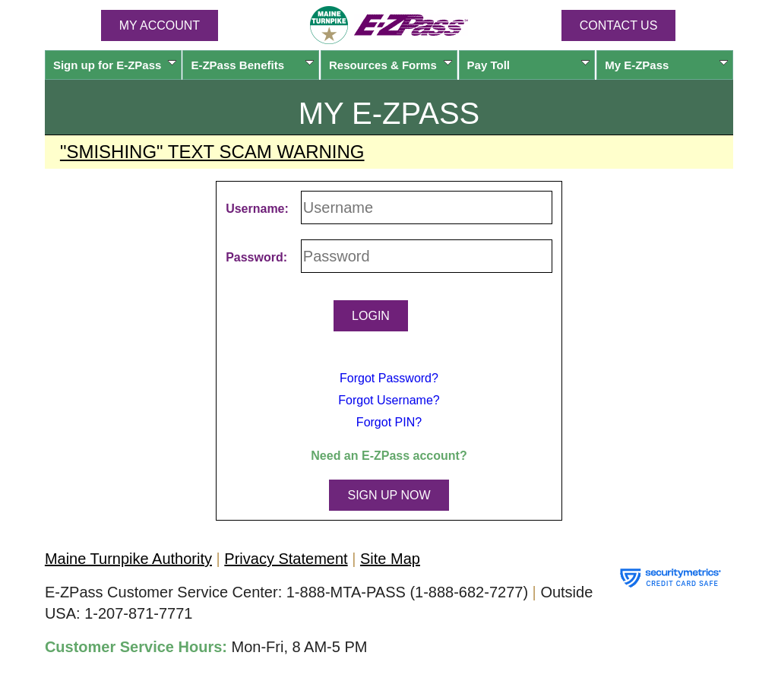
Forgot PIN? (389, 422)
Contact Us (619, 25)
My (666, 65)
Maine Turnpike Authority (128, 559)
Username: (257, 209)
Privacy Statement (286, 559)
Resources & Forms (391, 65)
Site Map (390, 559)
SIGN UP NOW (389, 495)
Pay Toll (529, 65)
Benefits (252, 65)
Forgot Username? (389, 400)
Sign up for (115, 65)
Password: (256, 257)
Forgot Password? (389, 378)
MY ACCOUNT (160, 25)
